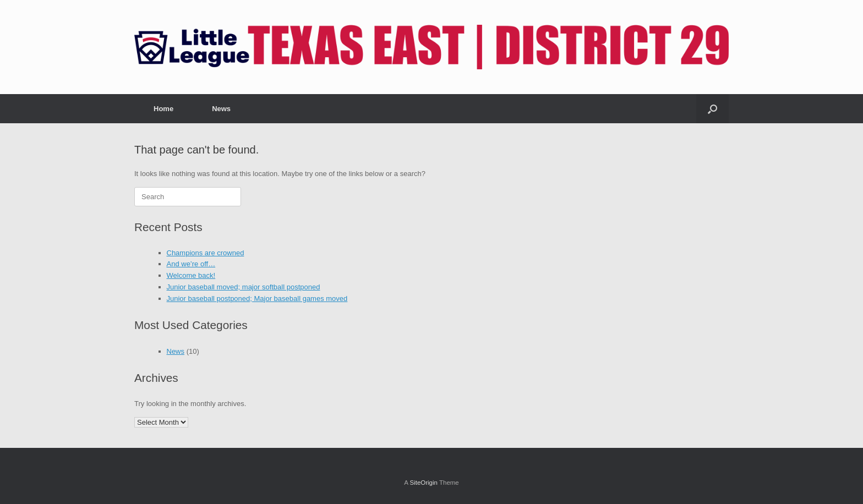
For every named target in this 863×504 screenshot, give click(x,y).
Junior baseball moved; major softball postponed (244, 287)
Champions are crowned (206, 253)
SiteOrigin (424, 483)
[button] (712, 109)
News (221, 109)
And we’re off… (191, 264)
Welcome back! (191, 275)
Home (163, 109)
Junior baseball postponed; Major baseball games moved (257, 298)
